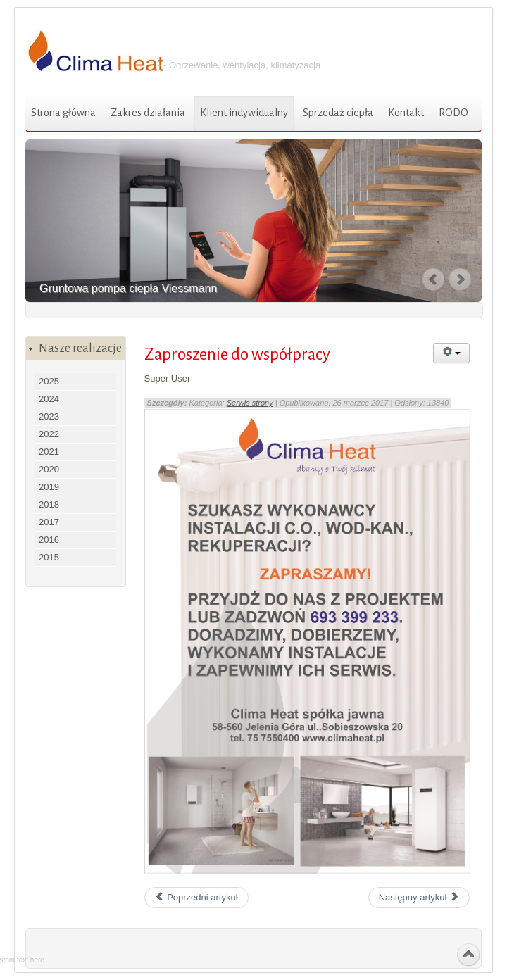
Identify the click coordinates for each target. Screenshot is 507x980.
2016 (49, 540)
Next (461, 279)
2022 (49, 434)
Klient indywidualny (244, 113)
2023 (49, 416)
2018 (49, 504)
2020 (49, 469)
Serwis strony (250, 403)
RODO (453, 113)
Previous (434, 279)
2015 (49, 557)
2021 (49, 452)
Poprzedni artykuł (196, 897)
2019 (49, 487)
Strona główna (63, 113)
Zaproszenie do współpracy (237, 354)
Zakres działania (148, 113)
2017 (49, 522)
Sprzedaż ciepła (338, 113)
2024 (49, 399)
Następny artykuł (419, 897)
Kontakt (406, 113)
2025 (49, 381)
